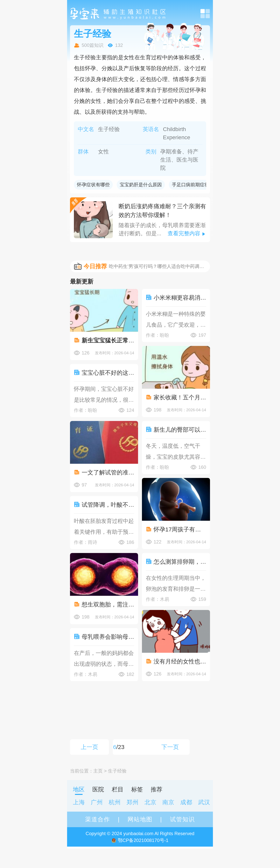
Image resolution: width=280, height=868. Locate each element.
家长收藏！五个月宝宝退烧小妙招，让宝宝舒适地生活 (180, 397)
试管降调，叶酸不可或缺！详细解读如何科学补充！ (108, 505)
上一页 (89, 747)
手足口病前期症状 (191, 185)
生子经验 (117, 771)
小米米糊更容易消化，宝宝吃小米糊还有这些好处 (180, 298)
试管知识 (182, 819)
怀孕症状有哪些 (93, 185)
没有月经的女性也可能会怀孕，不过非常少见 (180, 661)
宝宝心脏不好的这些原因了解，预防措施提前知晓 (108, 373)
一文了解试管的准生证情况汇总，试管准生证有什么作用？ (108, 472)
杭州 (115, 802)
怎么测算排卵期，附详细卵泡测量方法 (180, 562)
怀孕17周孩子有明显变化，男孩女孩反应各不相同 (180, 529)
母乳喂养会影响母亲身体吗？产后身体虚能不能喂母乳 (108, 637)
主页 (98, 771)
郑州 (133, 802)
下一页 (170, 747)
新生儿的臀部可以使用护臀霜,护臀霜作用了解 (180, 430)
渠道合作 (98, 819)
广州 (97, 802)
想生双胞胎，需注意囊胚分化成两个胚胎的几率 (108, 604)
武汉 (204, 802)
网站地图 (140, 819)
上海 (79, 802)
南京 (168, 802)
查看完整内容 (184, 233)
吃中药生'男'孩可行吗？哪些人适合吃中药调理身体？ (157, 266)
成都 (186, 802)
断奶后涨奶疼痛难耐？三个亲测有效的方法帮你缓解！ (162, 211)
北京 (150, 802)
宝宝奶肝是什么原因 (141, 185)
